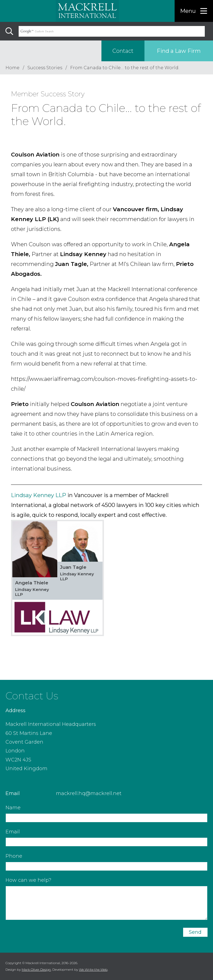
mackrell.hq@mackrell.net (89, 793)
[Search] (9, 31)
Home (12, 68)
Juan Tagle (73, 567)
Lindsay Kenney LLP (39, 495)
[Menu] (194, 11)
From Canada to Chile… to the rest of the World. (125, 68)
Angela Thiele (32, 583)
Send (195, 932)
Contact (123, 51)
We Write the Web (93, 969)
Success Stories (45, 68)
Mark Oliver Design (36, 969)
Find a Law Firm (179, 51)
